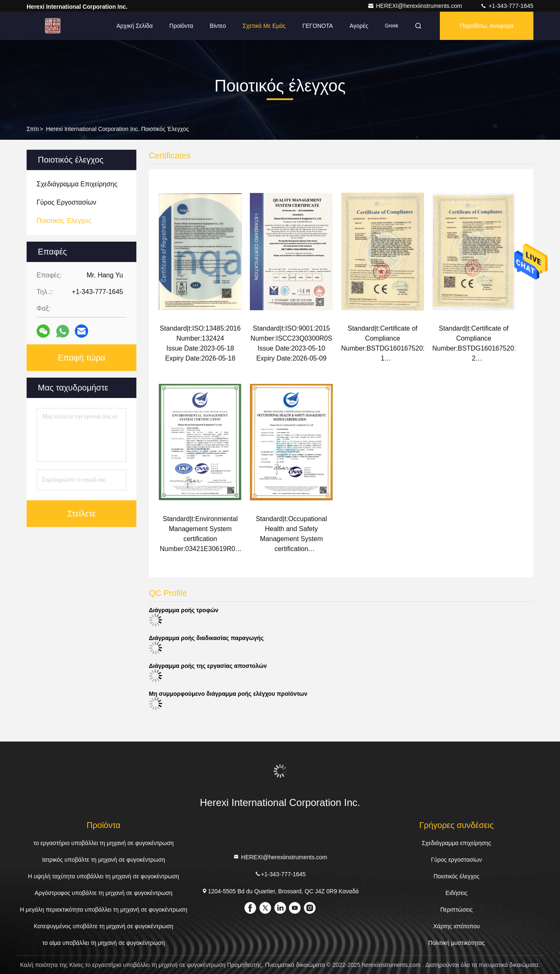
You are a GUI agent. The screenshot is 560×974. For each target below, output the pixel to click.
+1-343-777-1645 (507, 6)
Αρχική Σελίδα (134, 26)
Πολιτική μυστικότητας (456, 943)
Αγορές (359, 26)
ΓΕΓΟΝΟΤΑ (318, 26)
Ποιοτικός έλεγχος (456, 876)
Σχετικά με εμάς (264, 26)
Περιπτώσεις (456, 910)
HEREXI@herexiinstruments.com (416, 6)
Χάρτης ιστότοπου (456, 926)
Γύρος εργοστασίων (457, 860)
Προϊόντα (181, 26)
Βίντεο (218, 26)
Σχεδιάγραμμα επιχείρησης (456, 843)
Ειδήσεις (457, 893)
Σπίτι (33, 129)
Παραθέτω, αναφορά (487, 26)
